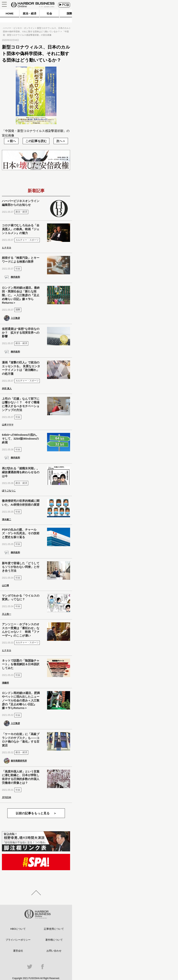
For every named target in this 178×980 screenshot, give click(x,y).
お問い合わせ (54, 951)
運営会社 (18, 951)
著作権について (54, 940)
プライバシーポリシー (18, 940)
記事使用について (54, 929)
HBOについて (18, 929)
